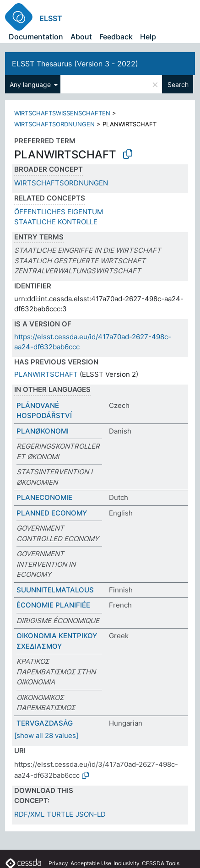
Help (148, 37)
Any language (31, 84)
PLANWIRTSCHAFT (46, 374)
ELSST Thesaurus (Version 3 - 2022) (75, 64)
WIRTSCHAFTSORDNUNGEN (54, 124)
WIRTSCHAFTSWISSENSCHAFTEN (62, 113)
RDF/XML (29, 814)
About (81, 37)
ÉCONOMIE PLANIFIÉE (53, 605)
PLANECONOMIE (44, 497)
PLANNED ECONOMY (52, 513)
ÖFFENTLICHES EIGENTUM (59, 212)
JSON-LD (91, 814)
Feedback (116, 37)
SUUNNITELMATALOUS (55, 590)
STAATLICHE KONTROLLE (56, 222)
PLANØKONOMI (43, 431)
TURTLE (60, 814)
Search (178, 84)
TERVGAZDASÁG (45, 723)
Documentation (36, 37)
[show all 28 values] (46, 735)
